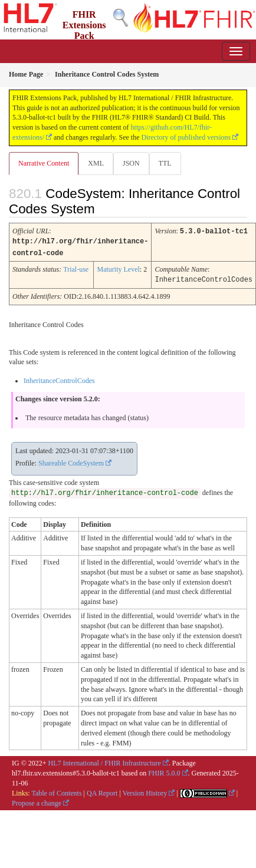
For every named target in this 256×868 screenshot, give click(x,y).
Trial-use (76, 268)
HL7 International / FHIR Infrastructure (105, 761)
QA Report (102, 791)
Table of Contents (56, 791)
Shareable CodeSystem (71, 461)
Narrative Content (44, 163)
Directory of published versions (186, 137)
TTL (165, 163)
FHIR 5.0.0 (164, 771)
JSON (131, 163)
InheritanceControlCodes (59, 379)
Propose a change (37, 801)
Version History (145, 791)
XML (96, 163)
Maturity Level (118, 268)
